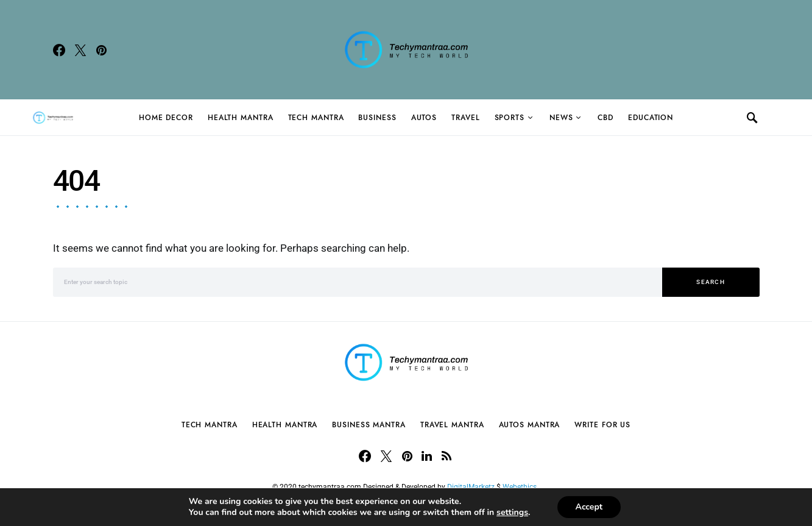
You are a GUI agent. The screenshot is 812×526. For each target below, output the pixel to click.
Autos (424, 118)
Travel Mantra (452, 425)
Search (711, 282)
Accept (589, 507)
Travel (465, 118)
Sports (510, 118)
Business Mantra (369, 425)
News (561, 118)
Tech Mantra (316, 118)
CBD (605, 118)
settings (512, 513)
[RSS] (447, 456)
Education (651, 118)
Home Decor (166, 118)
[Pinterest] (101, 50)
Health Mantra (241, 118)
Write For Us (602, 425)
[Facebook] (59, 50)
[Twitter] (80, 50)
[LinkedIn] (427, 456)
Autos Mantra (530, 425)
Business (377, 118)
